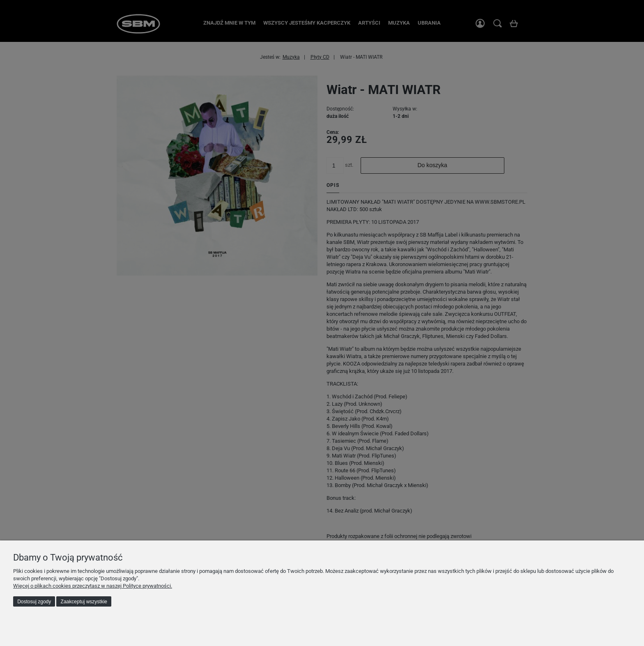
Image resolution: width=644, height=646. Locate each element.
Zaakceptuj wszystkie (84, 602)
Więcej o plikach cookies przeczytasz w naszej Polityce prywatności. (93, 586)
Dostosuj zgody (34, 602)
